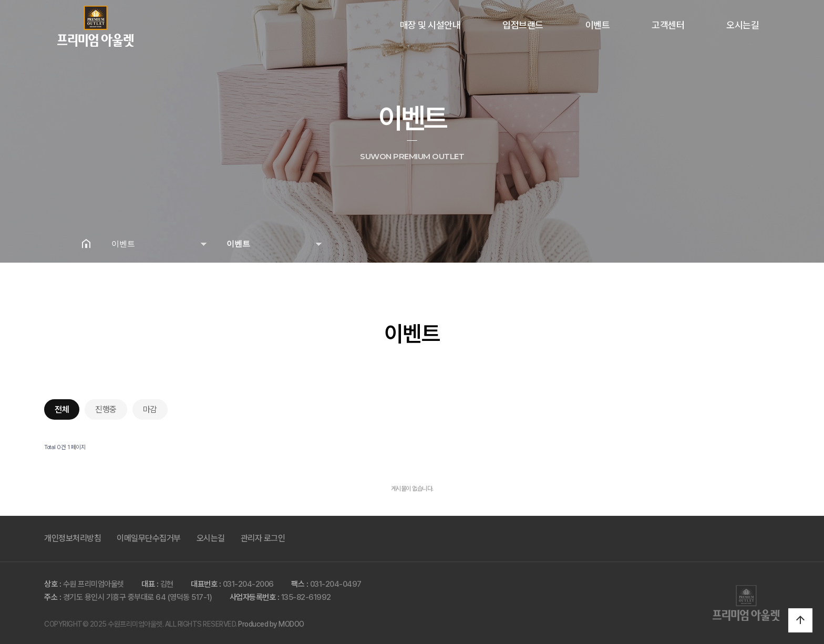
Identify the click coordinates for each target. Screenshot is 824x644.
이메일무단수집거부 (149, 538)
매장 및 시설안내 (430, 25)
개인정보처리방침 (73, 538)
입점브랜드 (523, 25)
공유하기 (729, 243)
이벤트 (598, 25)
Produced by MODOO (271, 624)
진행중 (106, 409)
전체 (62, 409)
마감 (150, 409)
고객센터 (668, 25)
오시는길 (743, 25)
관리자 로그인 (263, 538)
